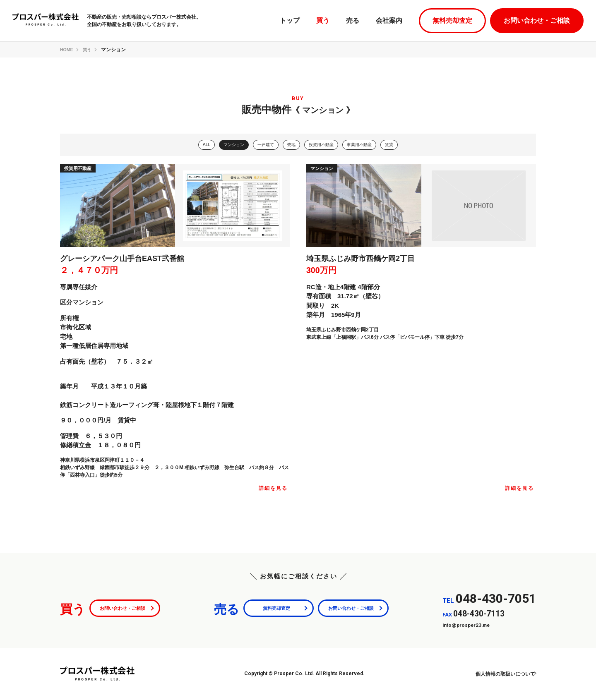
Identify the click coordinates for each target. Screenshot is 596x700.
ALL (196, 145)
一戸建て (262, 145)
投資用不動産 (323, 145)
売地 (290, 145)
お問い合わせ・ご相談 (537, 20)
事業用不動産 (366, 145)
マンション (226, 145)
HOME (67, 50)
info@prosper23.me (472, 626)
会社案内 (389, 20)
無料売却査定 (452, 20)
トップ (290, 20)
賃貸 (399, 145)
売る (353, 20)
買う (323, 20)
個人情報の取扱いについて (496, 675)
